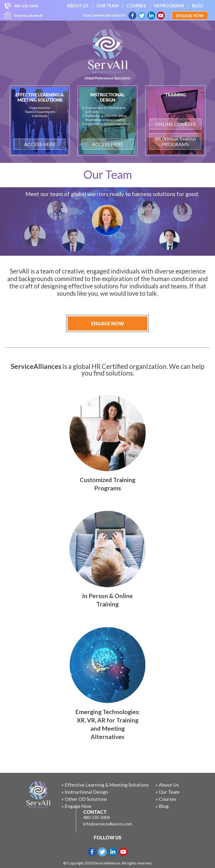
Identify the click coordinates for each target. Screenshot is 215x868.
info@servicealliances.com (108, 824)
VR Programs (169, 6)
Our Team (107, 6)
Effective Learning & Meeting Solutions (107, 785)
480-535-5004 (26, 6)
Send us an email (28, 15)
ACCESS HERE (40, 144)
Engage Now (190, 16)
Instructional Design (86, 792)
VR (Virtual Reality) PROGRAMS (175, 141)
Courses (136, 6)
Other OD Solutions (86, 799)
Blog (198, 6)
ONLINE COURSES (175, 124)
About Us (78, 6)
